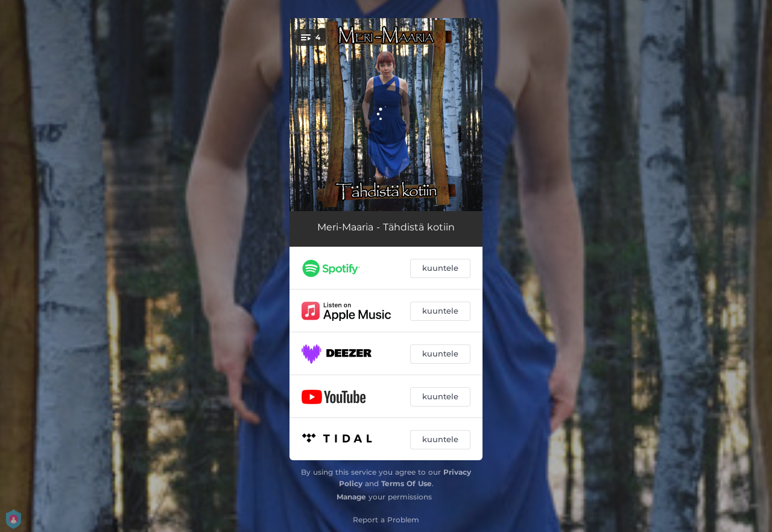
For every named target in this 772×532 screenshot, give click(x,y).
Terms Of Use (407, 483)
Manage (351, 497)
